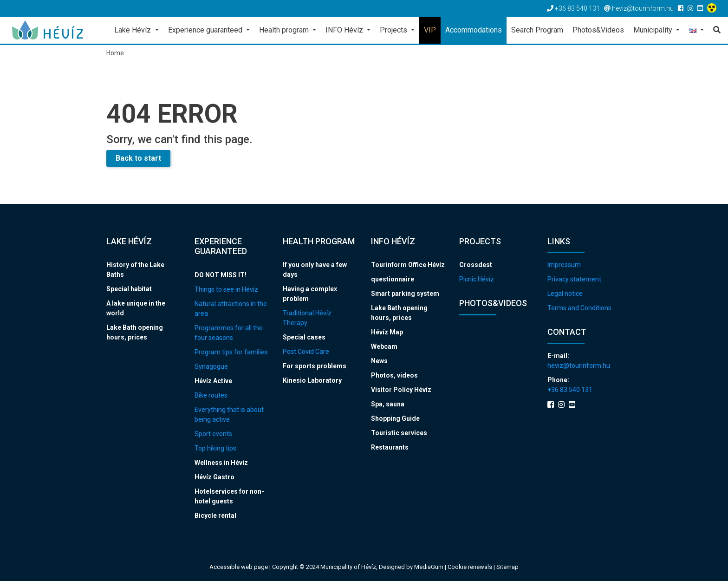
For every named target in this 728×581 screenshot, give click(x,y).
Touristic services (399, 433)
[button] (696, 31)
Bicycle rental (215, 516)
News (379, 361)
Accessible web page (239, 567)
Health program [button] (285, 30)
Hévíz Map (387, 332)
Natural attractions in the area (231, 309)
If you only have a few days (315, 270)
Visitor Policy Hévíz (401, 390)
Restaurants (390, 447)
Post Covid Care (306, 352)
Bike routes (211, 395)
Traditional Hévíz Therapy (307, 318)
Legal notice (565, 294)
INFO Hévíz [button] (345, 30)
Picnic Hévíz (477, 279)
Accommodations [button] (474, 30)
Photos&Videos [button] (598, 30)
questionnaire (393, 279)
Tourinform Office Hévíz (408, 265)
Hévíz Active (213, 381)
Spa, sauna (388, 404)
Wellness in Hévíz (221, 463)
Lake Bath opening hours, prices (135, 332)
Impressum (564, 265)
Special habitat (129, 289)
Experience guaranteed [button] (206, 30)
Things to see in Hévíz (226, 289)
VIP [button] (430, 30)
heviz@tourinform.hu (579, 366)
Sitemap (507, 567)
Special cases (304, 337)
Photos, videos (394, 375)
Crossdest (476, 265)
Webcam (384, 346)
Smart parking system (405, 294)
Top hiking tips (215, 448)
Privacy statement (574, 279)
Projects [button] (394, 30)
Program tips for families (231, 352)
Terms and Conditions (579, 308)
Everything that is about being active (229, 415)
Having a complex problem (310, 294)
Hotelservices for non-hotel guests (229, 496)
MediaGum (429, 567)
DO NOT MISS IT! (221, 275)
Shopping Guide (395, 418)
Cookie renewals (471, 567)
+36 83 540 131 (570, 390)
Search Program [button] (537, 30)
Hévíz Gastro (214, 477)
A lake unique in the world (136, 308)
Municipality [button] (654, 30)
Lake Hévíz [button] (133, 30)
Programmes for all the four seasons (229, 333)
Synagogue (211, 366)
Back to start (138, 158)
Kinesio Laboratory (312, 380)
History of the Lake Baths (135, 270)
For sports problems (315, 366)
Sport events (213, 434)
